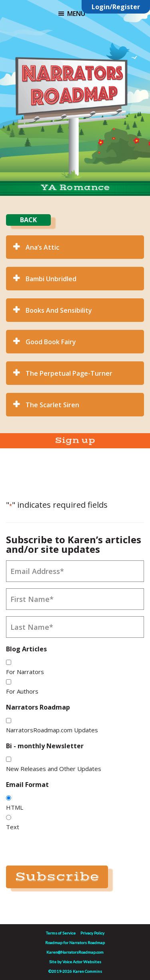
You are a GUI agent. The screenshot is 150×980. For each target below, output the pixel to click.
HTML (15, 807)
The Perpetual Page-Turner (69, 373)
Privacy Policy (92, 933)
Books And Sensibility (59, 310)
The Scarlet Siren (52, 405)
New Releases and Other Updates (54, 769)
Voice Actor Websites (82, 962)
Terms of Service (61, 933)
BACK (28, 220)
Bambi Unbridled (51, 279)
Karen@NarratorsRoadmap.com (75, 952)
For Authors (22, 691)
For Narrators (25, 672)
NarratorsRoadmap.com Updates (52, 730)
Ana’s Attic (42, 247)
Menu (76, 14)
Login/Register (116, 7)
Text (13, 827)
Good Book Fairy (51, 342)
